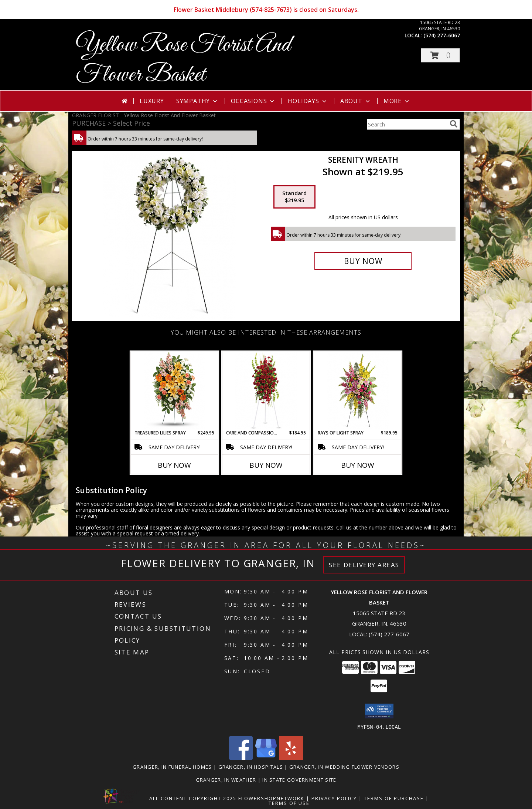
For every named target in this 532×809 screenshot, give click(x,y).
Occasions (253, 101)
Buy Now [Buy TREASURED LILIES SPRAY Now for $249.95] (174, 465)
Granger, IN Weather (226, 779)
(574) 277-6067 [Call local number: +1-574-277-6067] (442, 35)
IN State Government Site (299, 779)
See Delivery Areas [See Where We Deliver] (364, 565)
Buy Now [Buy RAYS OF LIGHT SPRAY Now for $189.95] (358, 465)
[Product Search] (407, 124)
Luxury (152, 101)
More (397, 101)
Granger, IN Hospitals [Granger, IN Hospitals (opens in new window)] (251, 766)
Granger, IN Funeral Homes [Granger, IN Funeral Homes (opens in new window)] (172, 766)
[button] (440, 55)
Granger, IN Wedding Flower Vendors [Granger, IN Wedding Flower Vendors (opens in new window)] (344, 766)
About (356, 101)
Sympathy (197, 101)
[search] (454, 124)
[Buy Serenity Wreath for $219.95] (363, 261)
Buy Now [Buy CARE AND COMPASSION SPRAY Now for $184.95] (266, 465)
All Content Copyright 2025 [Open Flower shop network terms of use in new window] (193, 798)
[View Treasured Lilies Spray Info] (175, 391)
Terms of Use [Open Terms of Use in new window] (289, 803)
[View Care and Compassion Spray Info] (266, 391)
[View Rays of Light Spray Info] (358, 391)
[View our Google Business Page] (266, 757)
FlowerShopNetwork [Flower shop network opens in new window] (271, 798)
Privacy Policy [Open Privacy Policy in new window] (334, 798)
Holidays (308, 101)
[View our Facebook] (241, 757)
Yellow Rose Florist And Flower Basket (183, 60)
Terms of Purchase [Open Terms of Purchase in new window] (394, 798)
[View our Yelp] (291, 757)
